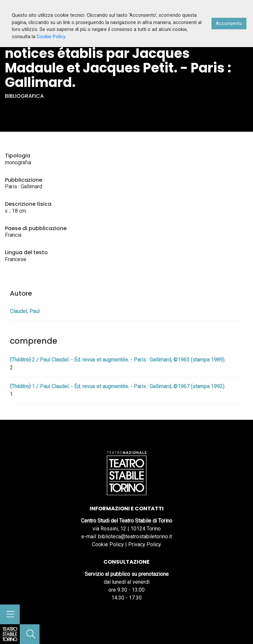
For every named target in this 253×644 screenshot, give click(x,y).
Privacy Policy (145, 544)
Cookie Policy (108, 544)
